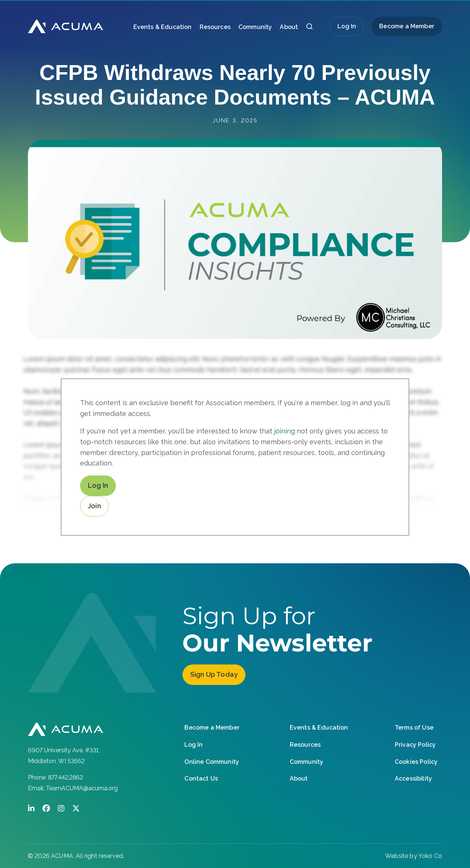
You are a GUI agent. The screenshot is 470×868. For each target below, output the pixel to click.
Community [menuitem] (255, 27)
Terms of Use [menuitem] (414, 727)
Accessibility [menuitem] (413, 778)
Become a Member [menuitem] (407, 26)
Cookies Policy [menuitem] (416, 761)
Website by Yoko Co (414, 856)
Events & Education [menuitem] (163, 27)
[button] (309, 28)
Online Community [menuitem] (212, 761)
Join (94, 506)
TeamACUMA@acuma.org (82, 788)
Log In (347, 26)
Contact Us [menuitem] (201, 778)
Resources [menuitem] (215, 27)
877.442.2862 (66, 777)
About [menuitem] (289, 27)
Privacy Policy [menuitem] (415, 744)
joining (285, 431)
